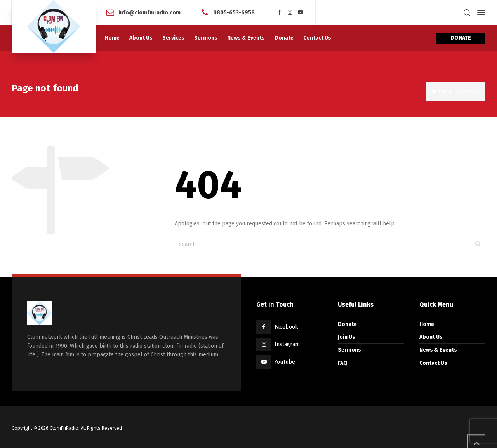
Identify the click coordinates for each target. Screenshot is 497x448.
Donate (347, 324)
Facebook (286, 327)
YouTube (285, 362)
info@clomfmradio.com (149, 12)
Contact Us (433, 363)
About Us (431, 337)
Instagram (287, 344)
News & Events (438, 350)
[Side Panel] (480, 12)
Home (427, 324)
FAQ (343, 363)
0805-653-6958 (234, 12)
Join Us (347, 337)
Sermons (349, 350)
